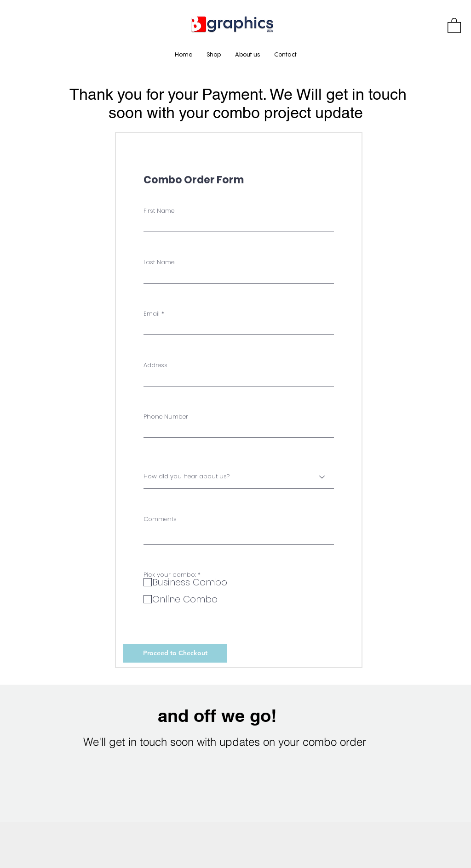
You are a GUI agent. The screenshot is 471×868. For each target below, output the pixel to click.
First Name (159, 211)
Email (152, 314)
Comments (160, 519)
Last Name (159, 262)
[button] (454, 25)
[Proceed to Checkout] (175, 653)
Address (155, 365)
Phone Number (166, 417)
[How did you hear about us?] (239, 477)
